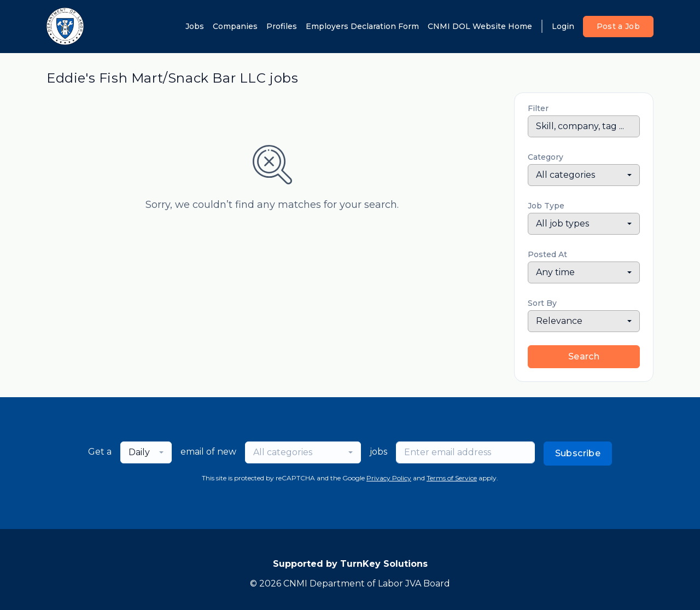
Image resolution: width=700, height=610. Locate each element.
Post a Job (619, 26)
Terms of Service (452, 478)
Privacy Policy (389, 478)
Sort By (542, 303)
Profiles (282, 26)
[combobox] (584, 175)
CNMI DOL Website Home (480, 26)
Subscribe (578, 453)
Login (563, 26)
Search (584, 356)
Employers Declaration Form (362, 26)
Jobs (195, 26)
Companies (235, 26)
